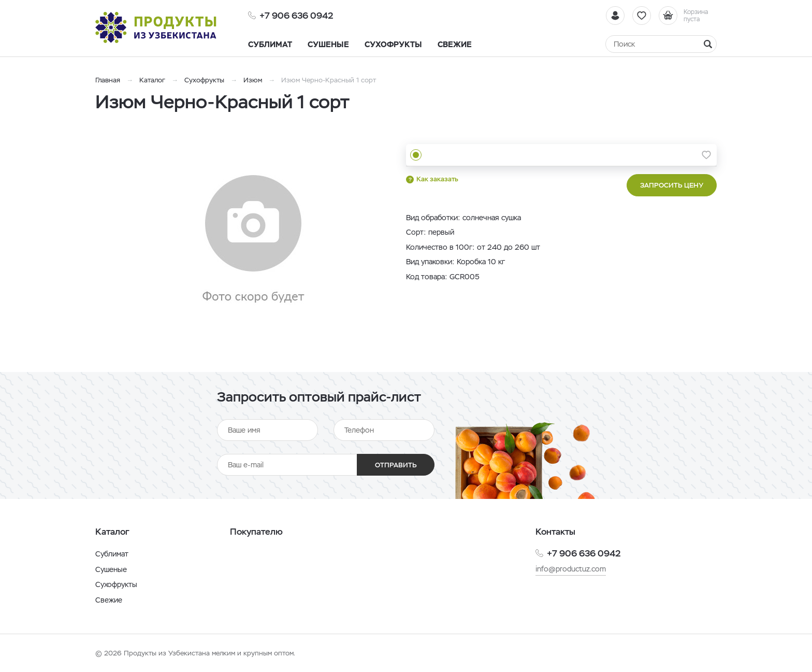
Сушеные (111, 569)
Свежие (109, 600)
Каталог (152, 80)
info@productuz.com (571, 569)
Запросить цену (672, 185)
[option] (253, 240)
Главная (108, 80)
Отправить (396, 465)
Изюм (253, 80)
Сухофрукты (204, 80)
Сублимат (112, 554)
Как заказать (437, 179)
